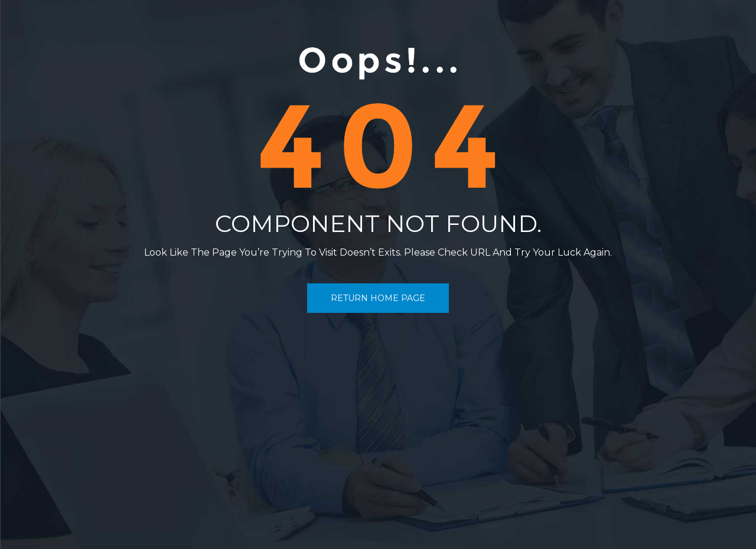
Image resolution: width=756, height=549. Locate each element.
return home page (378, 298)
